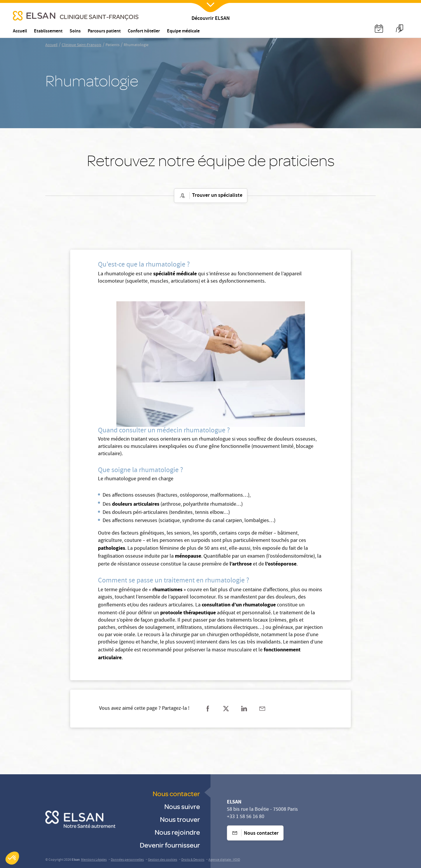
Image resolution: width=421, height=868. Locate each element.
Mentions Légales (94, 860)
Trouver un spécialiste (211, 196)
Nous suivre (182, 806)
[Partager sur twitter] (226, 709)
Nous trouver (180, 819)
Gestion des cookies (163, 860)
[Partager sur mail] (262, 709)
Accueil (51, 45)
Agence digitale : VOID (224, 860)
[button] (12, 858)
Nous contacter (176, 793)
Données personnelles (127, 860)
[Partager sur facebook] (208, 709)
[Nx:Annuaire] (379, 29)
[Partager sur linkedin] (244, 709)
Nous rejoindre (177, 832)
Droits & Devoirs (193, 860)
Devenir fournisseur (170, 845)
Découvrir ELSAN (211, 19)
